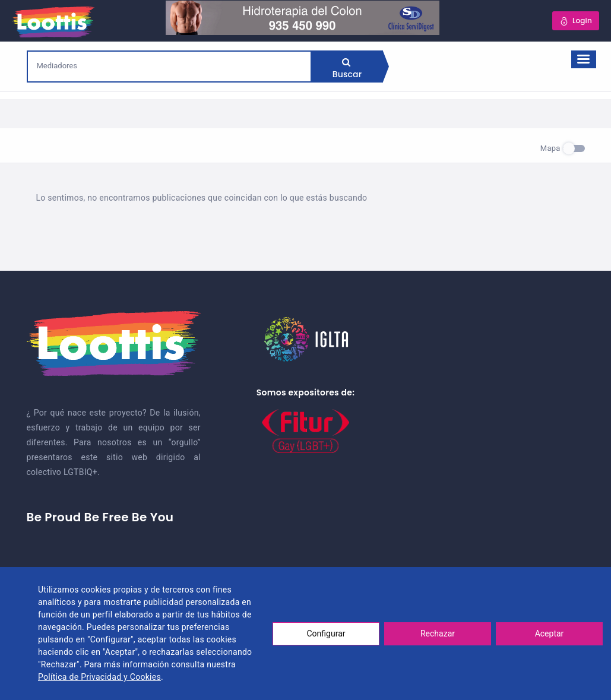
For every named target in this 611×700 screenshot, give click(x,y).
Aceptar (550, 634)
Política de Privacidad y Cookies (99, 677)
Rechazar (438, 634)
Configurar (326, 634)
